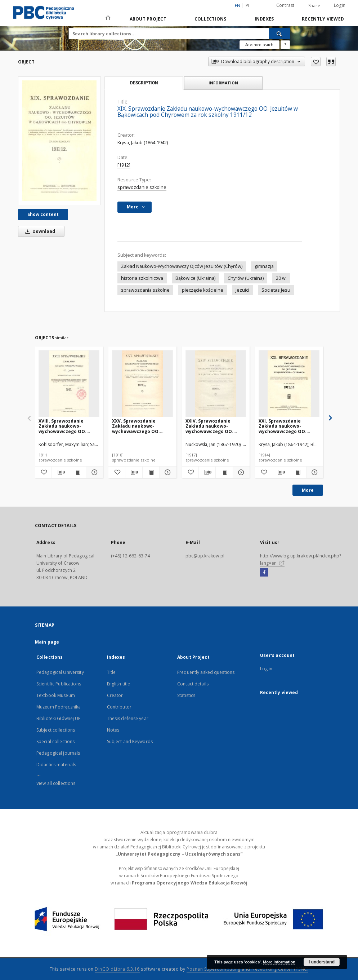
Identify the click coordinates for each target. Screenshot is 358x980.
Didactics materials (56, 765)
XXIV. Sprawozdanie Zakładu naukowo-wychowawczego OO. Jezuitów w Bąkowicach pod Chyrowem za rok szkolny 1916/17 (212, 426)
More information (279, 962)
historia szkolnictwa (142, 278)
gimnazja (264, 266)
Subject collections (56, 730)
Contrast (285, 5)
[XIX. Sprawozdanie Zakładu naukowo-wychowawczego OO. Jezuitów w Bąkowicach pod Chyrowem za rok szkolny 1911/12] (59, 141)
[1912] (124, 165)
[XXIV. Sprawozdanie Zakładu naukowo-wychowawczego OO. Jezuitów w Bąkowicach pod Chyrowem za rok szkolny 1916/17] (216, 384)
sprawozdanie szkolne (142, 187)
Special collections (55, 741)
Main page (47, 642)
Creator (115, 695)
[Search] (279, 34)
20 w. (281, 278)
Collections (211, 19)
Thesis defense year (128, 718)
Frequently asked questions (206, 672)
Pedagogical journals (58, 753)
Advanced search (259, 45)
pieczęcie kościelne (203, 290)
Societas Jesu (276, 290)
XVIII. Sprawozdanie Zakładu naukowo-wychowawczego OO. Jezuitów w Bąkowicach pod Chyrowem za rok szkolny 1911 (65, 426)
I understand (322, 962)
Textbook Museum (56, 695)
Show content (43, 214)
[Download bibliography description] (60, 472)
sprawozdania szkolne (145, 290)
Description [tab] (144, 83)
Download (39, 231)
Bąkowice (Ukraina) (195, 278)
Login (340, 5)
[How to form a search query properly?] (285, 45)
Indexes (264, 19)
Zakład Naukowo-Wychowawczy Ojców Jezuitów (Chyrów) (182, 266)
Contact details (193, 684)
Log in (266, 669)
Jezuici (242, 290)
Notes (113, 730)
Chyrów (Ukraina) (246, 278)
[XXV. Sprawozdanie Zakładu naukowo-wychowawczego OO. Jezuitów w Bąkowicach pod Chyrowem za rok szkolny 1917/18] (142, 384)
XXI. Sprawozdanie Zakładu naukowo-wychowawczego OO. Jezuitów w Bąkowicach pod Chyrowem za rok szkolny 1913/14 (285, 426)
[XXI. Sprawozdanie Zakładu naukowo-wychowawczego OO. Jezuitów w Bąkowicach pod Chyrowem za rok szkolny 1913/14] (289, 384)
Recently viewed (323, 19)
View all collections (56, 783)
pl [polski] (248, 6)
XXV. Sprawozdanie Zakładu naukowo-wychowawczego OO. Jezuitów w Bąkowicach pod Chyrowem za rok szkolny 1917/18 (138, 426)
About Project (148, 19)
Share (314, 6)
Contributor (119, 707)
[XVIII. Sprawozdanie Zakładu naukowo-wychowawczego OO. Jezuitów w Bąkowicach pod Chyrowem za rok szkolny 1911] (69, 384)
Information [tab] (223, 83)
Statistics (186, 695)
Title (111, 672)
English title (119, 684)
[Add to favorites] (316, 62)
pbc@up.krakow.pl (205, 556)
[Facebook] (264, 573)
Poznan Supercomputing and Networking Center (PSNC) (247, 969)
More (308, 490)
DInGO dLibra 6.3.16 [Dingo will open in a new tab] (117, 969)
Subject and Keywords (130, 741)
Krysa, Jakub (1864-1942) (143, 143)
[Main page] (108, 19)
